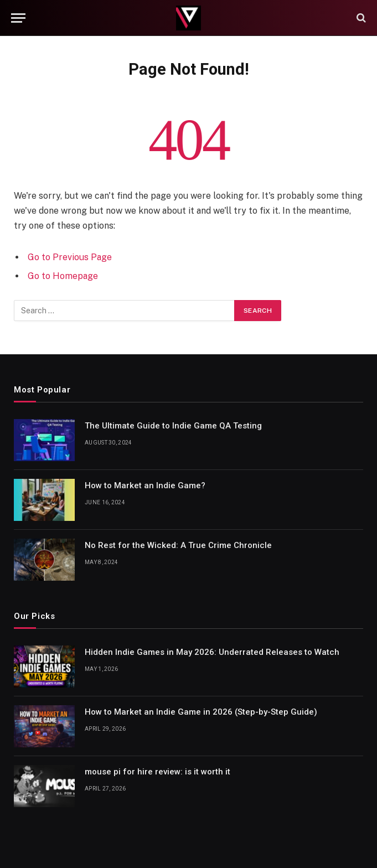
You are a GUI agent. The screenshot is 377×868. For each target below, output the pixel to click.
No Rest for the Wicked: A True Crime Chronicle (178, 545)
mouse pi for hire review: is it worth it (157, 772)
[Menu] (18, 18)
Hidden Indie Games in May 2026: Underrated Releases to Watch (212, 652)
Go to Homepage (63, 276)
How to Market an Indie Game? (145, 485)
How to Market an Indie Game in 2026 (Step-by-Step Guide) (201, 712)
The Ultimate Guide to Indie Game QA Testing (173, 426)
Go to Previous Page (70, 257)
